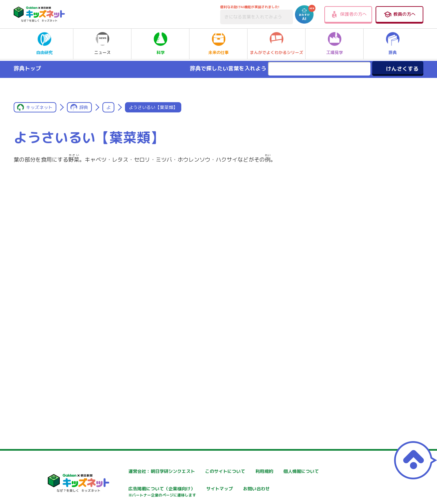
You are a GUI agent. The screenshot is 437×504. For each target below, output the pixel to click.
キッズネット (39, 107)
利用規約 (281, 471)
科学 (160, 44)
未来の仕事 (218, 44)
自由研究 (44, 44)
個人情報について (126, 489)
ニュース (102, 44)
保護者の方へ (348, 14)
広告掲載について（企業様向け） (225, 493)
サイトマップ (285, 489)
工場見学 (335, 44)
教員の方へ (399, 14)
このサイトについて (211, 471)
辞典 (393, 44)
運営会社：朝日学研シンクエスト (143, 471)
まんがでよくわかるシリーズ (277, 44)
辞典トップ (27, 68)
